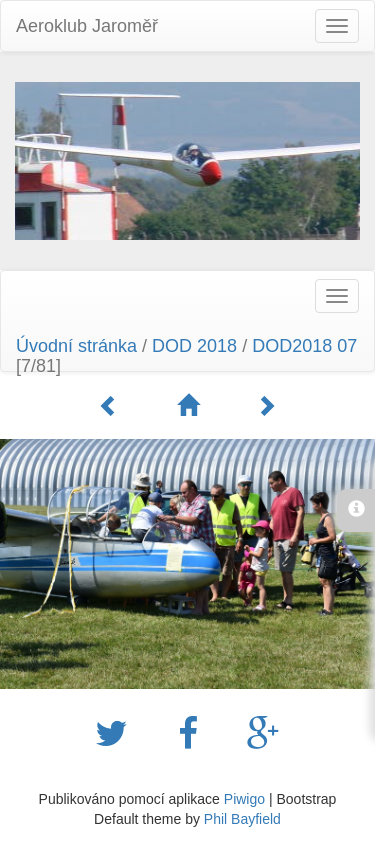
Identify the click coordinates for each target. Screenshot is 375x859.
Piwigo (244, 799)
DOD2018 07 (304, 346)
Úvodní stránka (76, 346)
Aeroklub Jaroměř (87, 26)
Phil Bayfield (242, 819)
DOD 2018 (194, 346)
